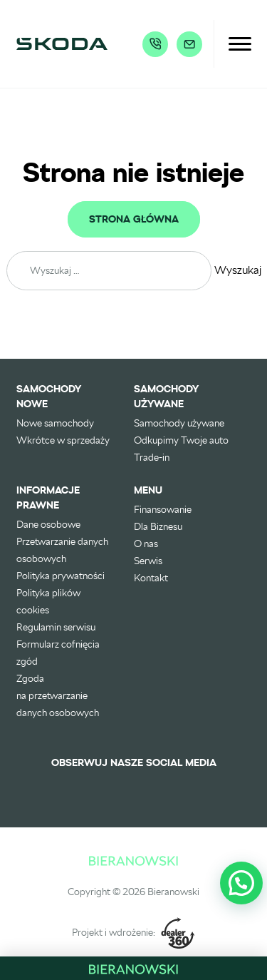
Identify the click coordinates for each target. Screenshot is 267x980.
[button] (241, 883)
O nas (146, 543)
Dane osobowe (48, 524)
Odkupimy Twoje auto (181, 440)
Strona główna (134, 220)
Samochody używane (179, 423)
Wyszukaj (238, 270)
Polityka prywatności (61, 576)
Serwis (148, 561)
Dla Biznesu (158, 526)
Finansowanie (163, 509)
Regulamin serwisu (56, 627)
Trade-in (152, 457)
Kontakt (151, 578)
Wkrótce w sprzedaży (63, 440)
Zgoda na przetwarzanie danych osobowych (58, 695)
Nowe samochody (55, 423)
